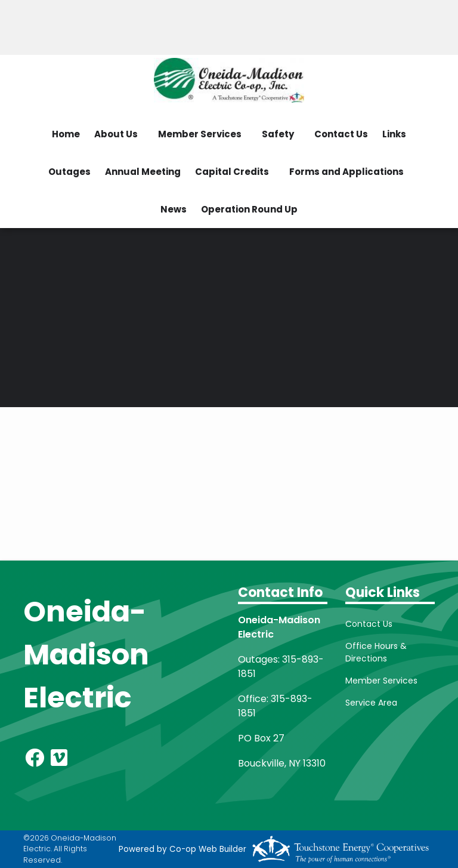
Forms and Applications (346, 172)
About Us (116, 134)
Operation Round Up (249, 209)
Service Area (371, 703)
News (174, 209)
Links (394, 134)
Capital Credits (232, 172)
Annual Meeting (143, 172)
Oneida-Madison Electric (86, 655)
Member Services (200, 134)
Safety (278, 134)
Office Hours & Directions (376, 652)
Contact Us (341, 134)
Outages (69, 172)
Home (66, 134)
